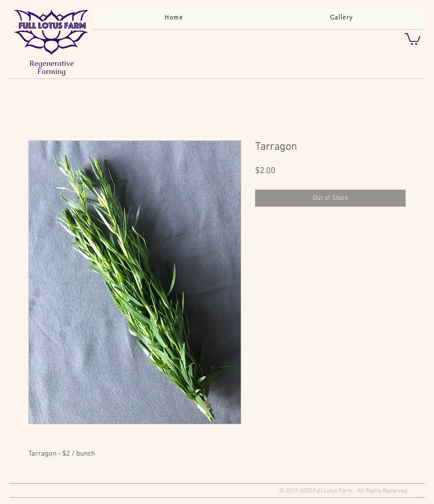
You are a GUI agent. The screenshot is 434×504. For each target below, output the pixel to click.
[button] (413, 38)
